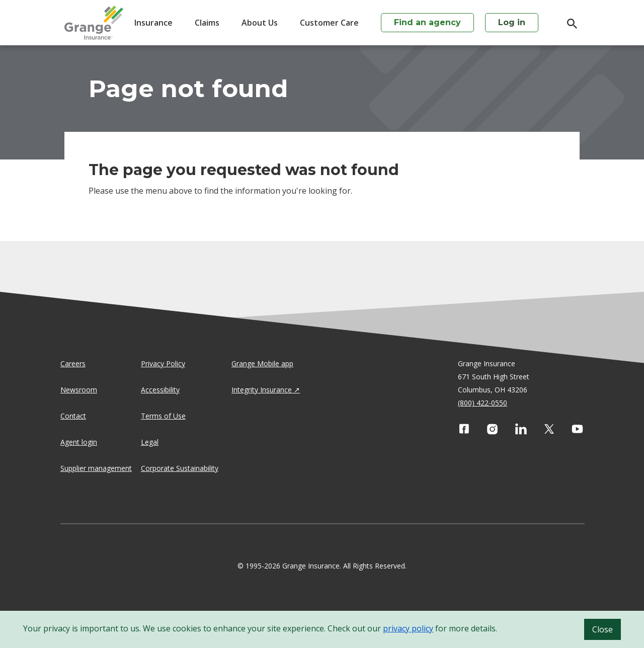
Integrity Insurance (262, 390)
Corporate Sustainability (180, 468)
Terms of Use (163, 416)
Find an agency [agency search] (427, 22)
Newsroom (79, 390)
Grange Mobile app (262, 363)
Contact (73, 416)
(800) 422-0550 (482, 403)
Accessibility (160, 390)
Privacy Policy (163, 363)
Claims (207, 23)
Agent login (79, 442)
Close (602, 629)
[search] (567, 24)
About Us (260, 23)
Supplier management (96, 468)
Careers (73, 363)
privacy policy (408, 628)
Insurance (153, 23)
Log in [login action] (512, 22)
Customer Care (329, 23)
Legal (150, 442)
